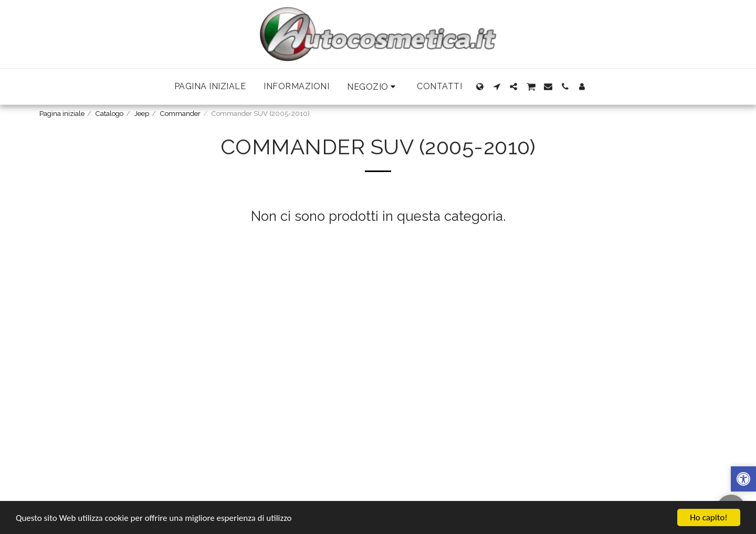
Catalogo (109, 114)
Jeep (142, 114)
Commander (180, 114)
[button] (373, 87)
